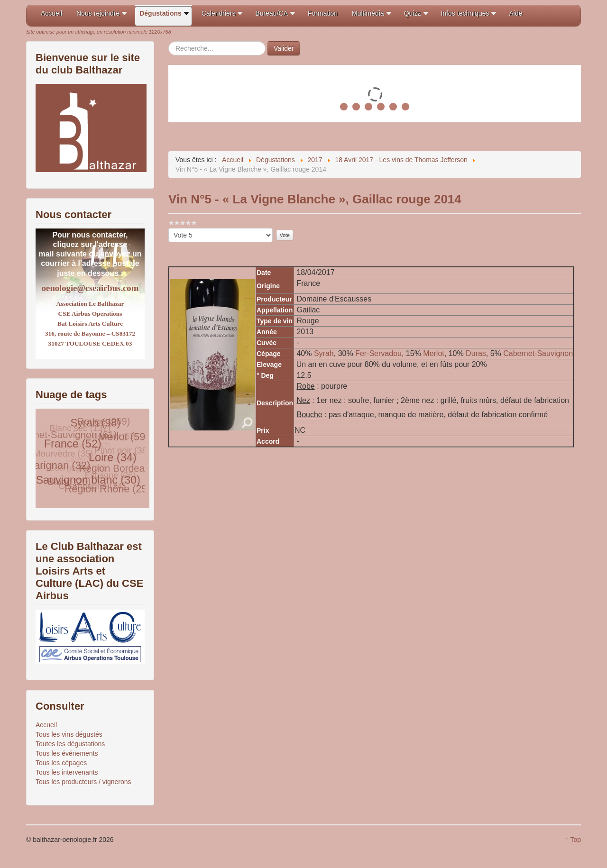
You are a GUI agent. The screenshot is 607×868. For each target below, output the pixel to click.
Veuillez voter (169, 228)
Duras (476, 353)
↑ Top (573, 840)
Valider (284, 48)
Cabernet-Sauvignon (538, 353)
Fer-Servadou (378, 353)
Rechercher (169, 41)
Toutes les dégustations (70, 744)
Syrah (324, 353)
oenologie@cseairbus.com (90, 288)
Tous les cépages (61, 763)
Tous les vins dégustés (69, 734)
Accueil (46, 725)
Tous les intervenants (67, 772)
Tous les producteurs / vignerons (83, 782)
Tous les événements (67, 753)
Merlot (433, 353)
